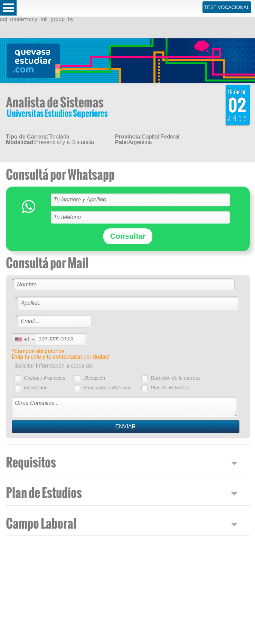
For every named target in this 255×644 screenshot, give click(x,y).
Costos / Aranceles (45, 378)
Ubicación (94, 378)
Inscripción (36, 388)
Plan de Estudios (169, 388)
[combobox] (24, 339)
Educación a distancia (107, 388)
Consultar (128, 236)
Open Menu (8, 8)
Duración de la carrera (175, 378)
